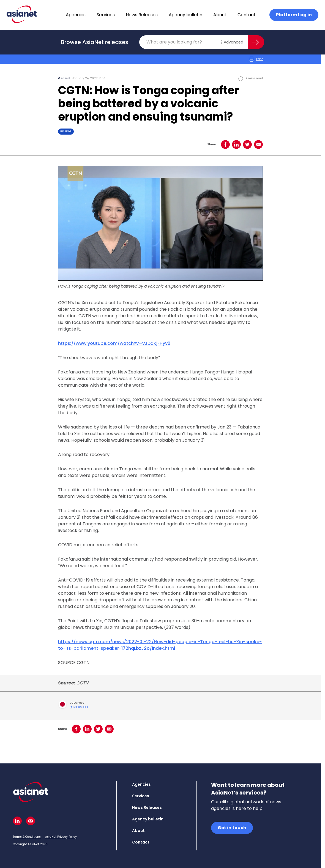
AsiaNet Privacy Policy (61, 837)
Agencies (76, 15)
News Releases (142, 15)
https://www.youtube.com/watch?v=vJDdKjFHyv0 (114, 343)
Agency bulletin (185, 15)
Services (106, 15)
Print (256, 59)
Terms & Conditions (27, 837)
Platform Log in (294, 15)
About (220, 15)
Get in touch (232, 828)
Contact (247, 15)
